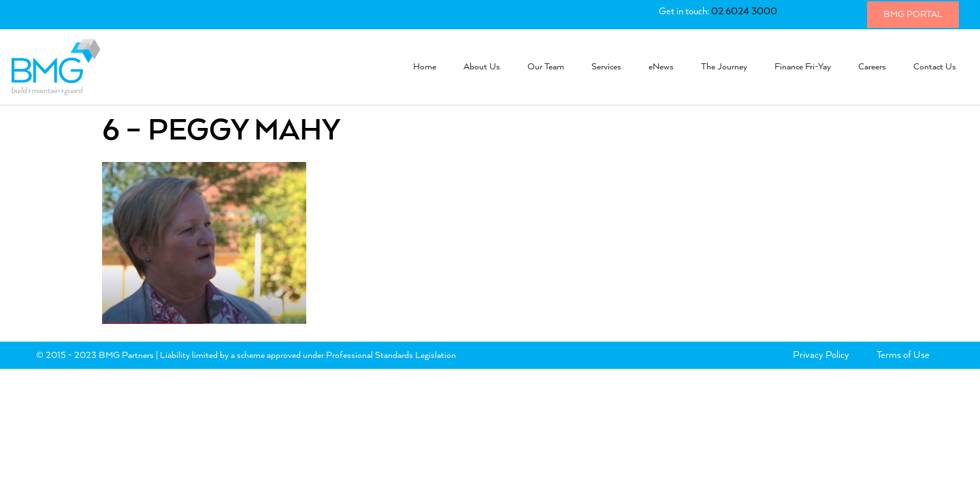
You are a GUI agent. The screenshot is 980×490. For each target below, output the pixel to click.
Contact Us (935, 67)
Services (606, 67)
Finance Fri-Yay (803, 67)
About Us (482, 67)
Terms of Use (903, 355)
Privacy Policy (821, 355)
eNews (661, 67)
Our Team (546, 67)
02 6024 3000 (744, 12)
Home (425, 67)
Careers (872, 67)
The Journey (724, 67)
